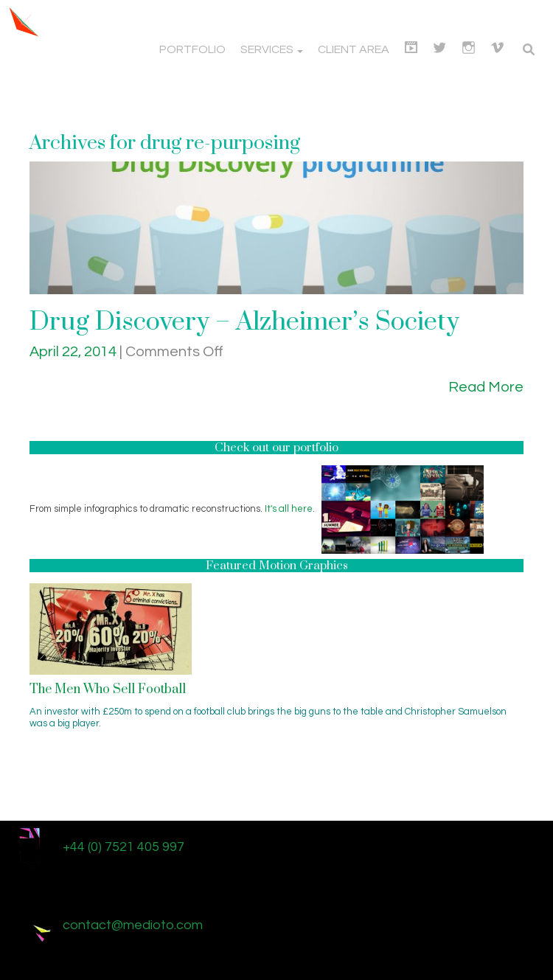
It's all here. (290, 509)
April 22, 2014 (74, 352)
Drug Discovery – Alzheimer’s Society (244, 322)
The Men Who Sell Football (108, 689)
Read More (486, 387)
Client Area (354, 49)
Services (272, 49)
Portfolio (192, 49)
